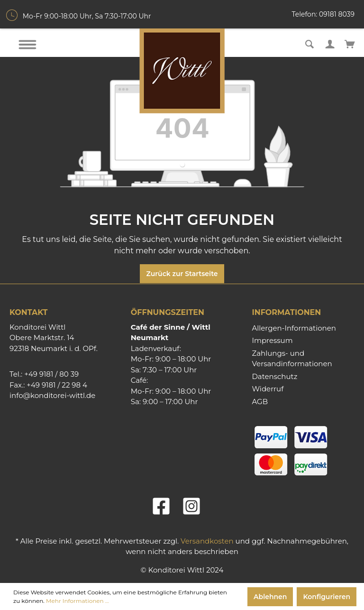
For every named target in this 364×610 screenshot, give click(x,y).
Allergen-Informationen (294, 328)
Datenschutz (274, 376)
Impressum (272, 340)
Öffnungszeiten (168, 312)
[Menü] (27, 45)
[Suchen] (309, 43)
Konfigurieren (327, 597)
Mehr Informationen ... (77, 601)
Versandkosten (207, 541)
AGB (260, 402)
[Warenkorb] (350, 43)
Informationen (286, 312)
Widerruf (268, 389)
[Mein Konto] (330, 43)
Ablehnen (270, 597)
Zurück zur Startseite (182, 274)
